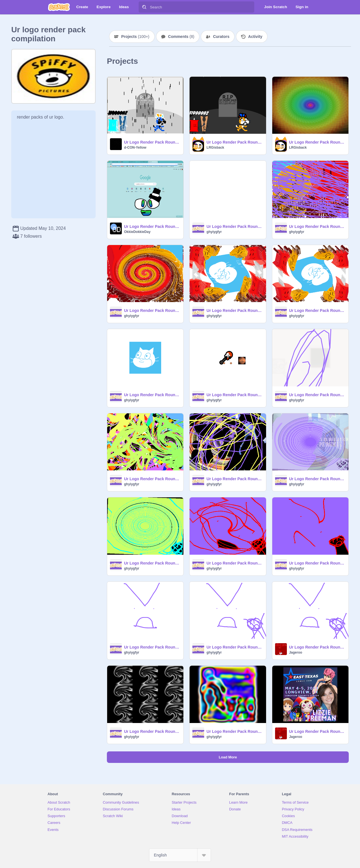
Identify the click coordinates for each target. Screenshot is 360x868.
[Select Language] (180, 855)
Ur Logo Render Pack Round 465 (234, 311)
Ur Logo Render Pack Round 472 (234, 226)
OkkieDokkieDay (137, 232)
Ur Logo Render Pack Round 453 (152, 479)
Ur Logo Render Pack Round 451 (234, 479)
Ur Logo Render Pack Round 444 (234, 563)
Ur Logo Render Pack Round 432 (234, 731)
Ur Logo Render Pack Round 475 (317, 142)
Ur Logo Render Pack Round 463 (317, 311)
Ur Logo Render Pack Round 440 (152, 647)
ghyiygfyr (214, 232)
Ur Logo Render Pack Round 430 (317, 731)
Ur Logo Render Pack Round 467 (152, 311)
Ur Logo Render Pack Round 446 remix (152, 563)
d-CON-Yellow (135, 148)
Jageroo (296, 652)
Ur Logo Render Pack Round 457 (317, 395)
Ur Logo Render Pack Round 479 (152, 142)
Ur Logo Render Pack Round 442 (317, 563)
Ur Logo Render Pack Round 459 (234, 395)
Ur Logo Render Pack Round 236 (152, 226)
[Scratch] (59, 7)
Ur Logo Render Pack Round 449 (317, 479)
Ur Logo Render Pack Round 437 (317, 647)
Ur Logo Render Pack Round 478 (234, 142)
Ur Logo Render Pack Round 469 (317, 226)
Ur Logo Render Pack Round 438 (234, 647)
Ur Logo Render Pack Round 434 (152, 731)
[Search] (144, 7)
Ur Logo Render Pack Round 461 (152, 395)
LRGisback (215, 148)
